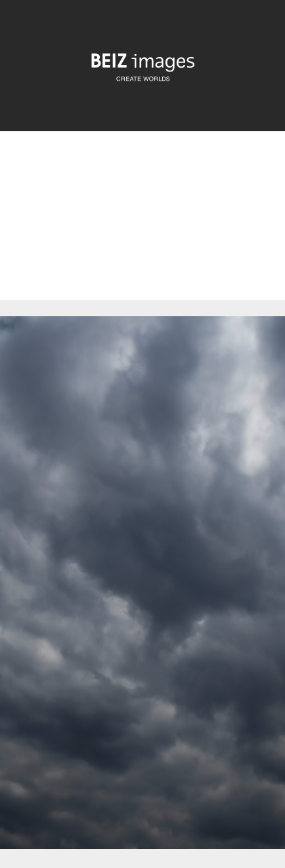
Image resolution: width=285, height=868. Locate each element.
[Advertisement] (142, 227)
